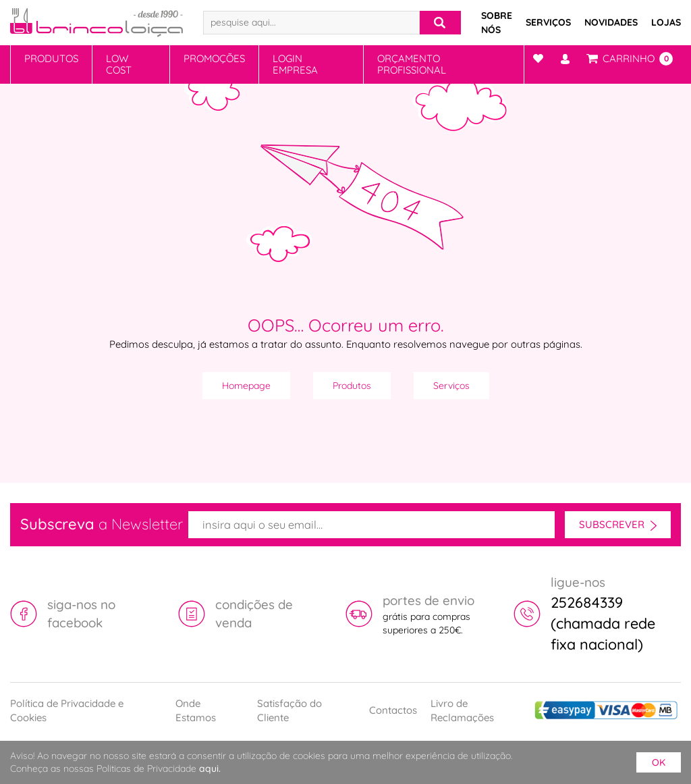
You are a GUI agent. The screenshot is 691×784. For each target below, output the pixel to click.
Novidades (611, 22)
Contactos (393, 710)
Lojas (666, 22)
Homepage (246, 386)
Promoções (214, 58)
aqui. (210, 768)
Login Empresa (295, 64)
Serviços (548, 22)
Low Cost (119, 64)
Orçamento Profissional (412, 64)
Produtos (51, 58)
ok (659, 762)
